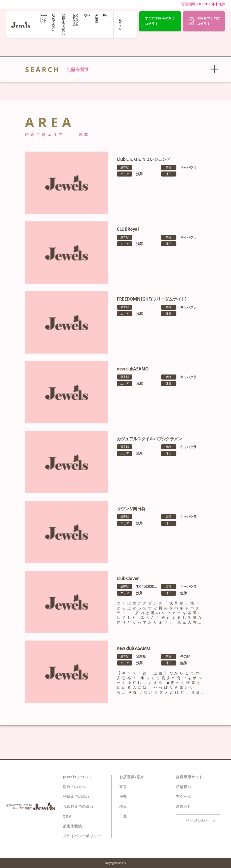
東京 (123, 787)
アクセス (184, 797)
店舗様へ (184, 787)
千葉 (123, 816)
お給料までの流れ (75, 20)
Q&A (87, 15)
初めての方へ (53, 23)
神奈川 (125, 797)
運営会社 (184, 806)
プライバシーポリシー (82, 836)
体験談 (97, 18)
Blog (105, 15)
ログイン (121, 24)
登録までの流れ (63, 24)
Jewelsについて (44, 18)
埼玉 (123, 806)
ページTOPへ (198, 820)
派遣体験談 (72, 826)
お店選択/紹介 (132, 777)
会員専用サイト (189, 777)
